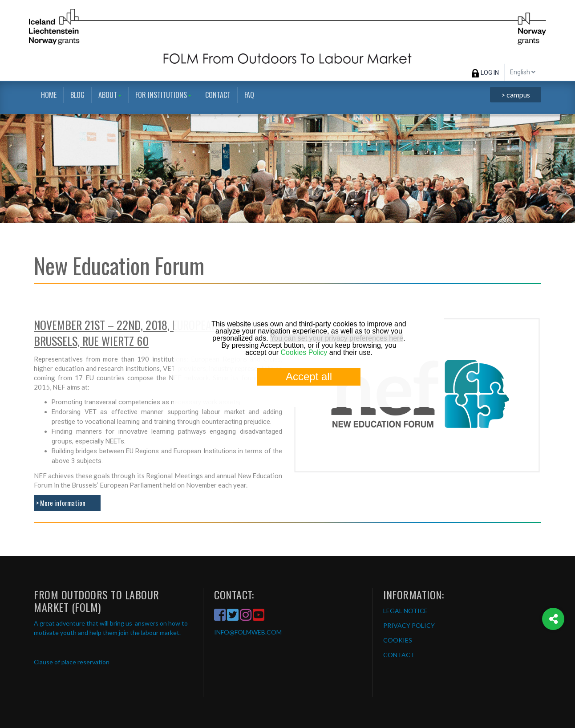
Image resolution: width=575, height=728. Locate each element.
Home (49, 95)
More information (63, 503)
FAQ (249, 95)
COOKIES (398, 640)
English (523, 72)
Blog (77, 95)
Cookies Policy (304, 352)
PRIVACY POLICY (409, 625)
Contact (218, 95)
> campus (516, 95)
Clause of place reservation (72, 662)
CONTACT (399, 655)
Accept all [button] (309, 376)
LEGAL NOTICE (405, 611)
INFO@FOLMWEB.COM (248, 632)
